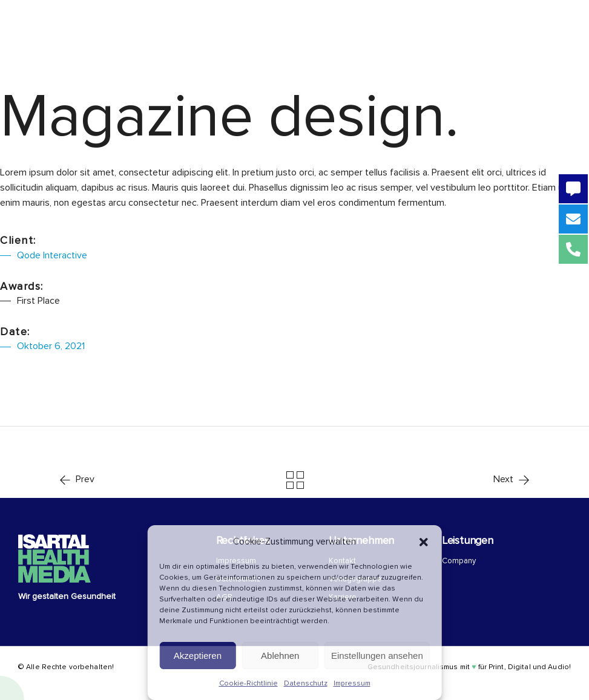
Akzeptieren (198, 656)
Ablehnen (280, 656)
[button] (424, 542)
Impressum (352, 683)
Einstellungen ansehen (377, 656)
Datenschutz (306, 683)
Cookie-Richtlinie (248, 683)
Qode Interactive (52, 255)
